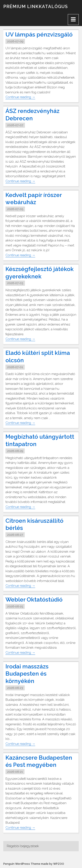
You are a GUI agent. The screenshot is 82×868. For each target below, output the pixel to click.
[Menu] (73, 20)
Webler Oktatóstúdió (34, 600)
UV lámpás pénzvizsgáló (39, 35)
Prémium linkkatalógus (36, 7)
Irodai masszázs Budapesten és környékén (27, 674)
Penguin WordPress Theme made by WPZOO (34, 864)
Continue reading (20, 97)
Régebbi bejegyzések (23, 846)
